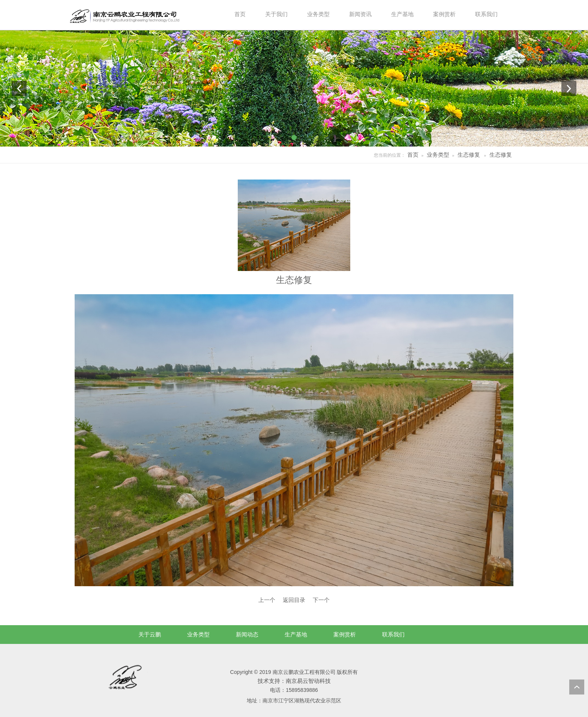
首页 (413, 155)
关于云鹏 (150, 634)
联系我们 (393, 634)
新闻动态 (247, 634)
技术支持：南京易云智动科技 (294, 681)
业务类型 (438, 155)
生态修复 (469, 155)
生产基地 (296, 634)
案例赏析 (345, 634)
